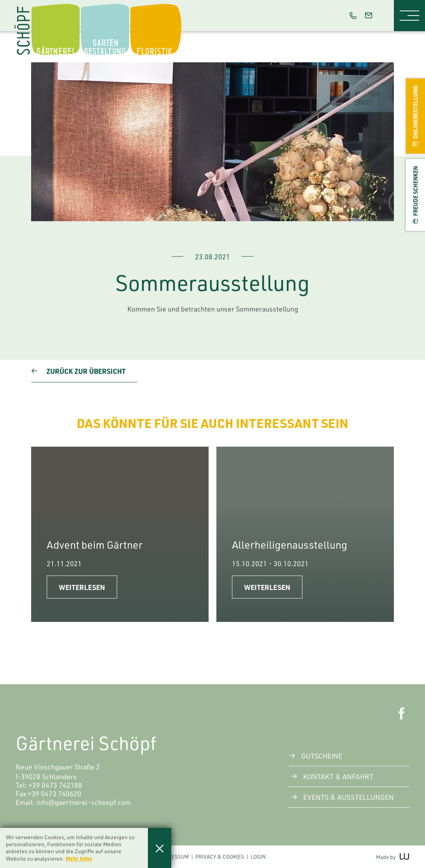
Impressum (174, 857)
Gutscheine (322, 756)
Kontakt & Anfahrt (338, 776)
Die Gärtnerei (67, 6)
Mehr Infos (79, 858)
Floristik (160, 6)
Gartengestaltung (120, 6)
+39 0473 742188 (55, 785)
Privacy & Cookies (220, 857)
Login (258, 857)
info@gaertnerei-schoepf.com (83, 802)
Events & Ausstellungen (349, 797)
